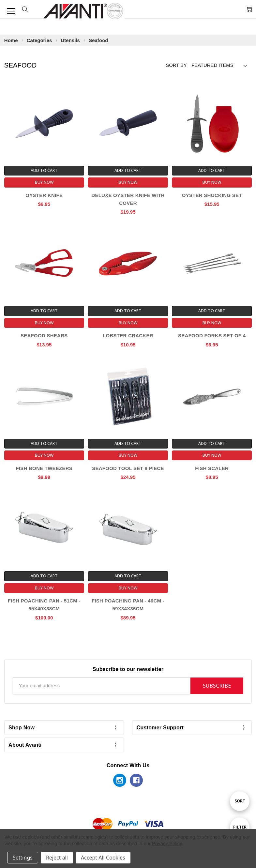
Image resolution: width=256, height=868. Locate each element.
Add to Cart (44, 170)
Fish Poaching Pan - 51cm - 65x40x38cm (44, 605)
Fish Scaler (212, 468)
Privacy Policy (167, 843)
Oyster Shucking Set (212, 195)
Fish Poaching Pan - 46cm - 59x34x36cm (128, 605)
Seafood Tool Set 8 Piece (128, 468)
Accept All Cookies (103, 858)
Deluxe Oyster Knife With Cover (128, 199)
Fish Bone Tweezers (44, 468)
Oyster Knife (44, 195)
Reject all (57, 858)
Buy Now (44, 182)
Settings (23, 858)
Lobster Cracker (128, 335)
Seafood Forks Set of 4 (212, 335)
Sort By (176, 65)
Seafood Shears (44, 335)
